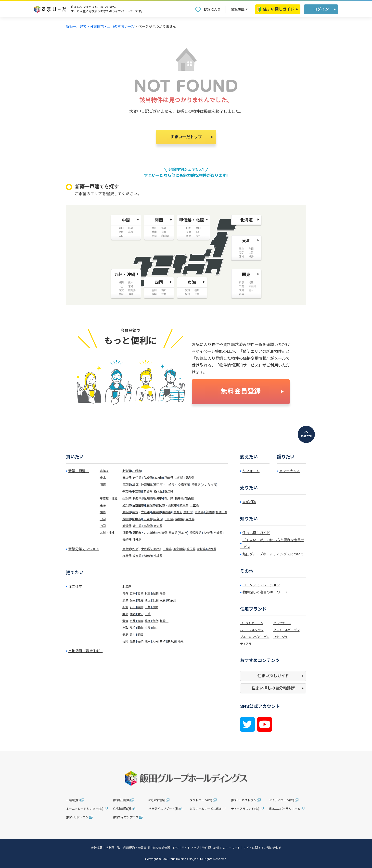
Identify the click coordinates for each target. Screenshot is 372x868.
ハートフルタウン (252, 630)
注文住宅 (75, 587)
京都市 (188, 512)
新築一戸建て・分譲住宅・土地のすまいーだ (100, 27)
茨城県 (148, 492)
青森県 (127, 478)
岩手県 (137, 478)
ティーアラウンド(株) (245, 809)
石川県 (169, 498)
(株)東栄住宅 (157, 800)
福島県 (190, 478)
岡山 (140, 628)
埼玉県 (196, 485)
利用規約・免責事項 (136, 848)
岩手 (133, 593)
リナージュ (280, 637)
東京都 (127, 485)
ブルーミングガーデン (255, 637)
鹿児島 (172, 642)
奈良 (155, 621)
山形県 (179, 478)
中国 (103, 519)
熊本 (148, 642)
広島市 (158, 519)
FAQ (176, 848)
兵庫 (148, 621)
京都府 (178, 512)
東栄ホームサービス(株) (205, 809)
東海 (103, 505)
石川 (133, 607)
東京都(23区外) (151, 549)
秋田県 (169, 478)
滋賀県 (199, 512)
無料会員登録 (241, 391)
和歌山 (164, 621)
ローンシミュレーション (261, 585)
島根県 (190, 519)
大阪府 (127, 512)
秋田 (148, 593)
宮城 (140, 593)
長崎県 (127, 540)
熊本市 (183, 533)
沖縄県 (137, 540)
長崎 (140, 642)
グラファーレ (282, 623)
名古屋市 (138, 505)
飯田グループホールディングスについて (273, 554)
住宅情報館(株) (123, 809)
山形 (155, 593)
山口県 (169, 519)
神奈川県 (147, 485)
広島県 (148, 519)
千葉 (155, 600)
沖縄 (180, 642)
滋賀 (125, 621)
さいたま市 (209, 485)
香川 (133, 635)
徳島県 (148, 526)
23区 (135, 485)
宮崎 (163, 642)
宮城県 (148, 478)
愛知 (140, 614)
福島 (163, 593)
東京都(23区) (131, 549)
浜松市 (172, 505)
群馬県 (169, 492)
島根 (133, 628)
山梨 (148, 607)
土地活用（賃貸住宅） (86, 651)
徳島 (125, 635)
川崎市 (170, 485)
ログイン (321, 9)
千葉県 (127, 492)
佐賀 (133, 642)
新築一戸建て (79, 471)
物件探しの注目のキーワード (265, 592)
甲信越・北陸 (109, 498)
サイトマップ (190, 848)
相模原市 (183, 485)
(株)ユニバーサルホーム (285, 809)
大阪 (140, 621)
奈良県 (210, 512)
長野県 (137, 498)
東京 (163, 600)
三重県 (194, 505)
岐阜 (125, 614)
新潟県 (148, 498)
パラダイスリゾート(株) (164, 809)
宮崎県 (218, 533)
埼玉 (148, 600)
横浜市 (158, 485)
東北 (103, 478)
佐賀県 (163, 533)
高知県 (158, 526)
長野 (155, 607)
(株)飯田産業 (121, 800)
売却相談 (249, 502)
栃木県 (158, 492)
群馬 (140, 600)
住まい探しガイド (276, 9)
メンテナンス (290, 471)
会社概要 (97, 848)
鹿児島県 (196, 533)
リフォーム (251, 471)
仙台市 (157, 478)
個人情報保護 (161, 848)
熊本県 (173, 533)
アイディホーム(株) (282, 800)
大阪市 (145, 512)
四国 (103, 526)
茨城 (125, 600)
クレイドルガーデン (286, 630)
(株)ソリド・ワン (77, 817)
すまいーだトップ (186, 137)
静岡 (133, 614)
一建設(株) (73, 800)
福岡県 (127, 533)
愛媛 (140, 635)
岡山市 (137, 519)
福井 (140, 607)
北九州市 (150, 533)
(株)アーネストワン (244, 800)
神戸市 (167, 512)
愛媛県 (127, 526)
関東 (103, 485)
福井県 (179, 498)
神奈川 (172, 600)
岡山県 (127, 519)
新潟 (125, 607)
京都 (133, 621)
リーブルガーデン (252, 623)
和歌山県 (221, 512)
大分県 (208, 533)
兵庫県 (157, 512)
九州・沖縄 (107, 533)
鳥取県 (180, 519)
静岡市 (161, 505)
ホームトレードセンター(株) (85, 809)
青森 (125, 593)
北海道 (104, 471)
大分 (155, 642)
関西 (103, 512)
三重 (148, 614)
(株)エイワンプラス (126, 817)
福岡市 (137, 533)
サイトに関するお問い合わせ (262, 848)
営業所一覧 (113, 848)
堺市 (135, 512)
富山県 (190, 498)
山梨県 (127, 498)
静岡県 (151, 505)
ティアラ (246, 644)
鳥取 (125, 628)
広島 (148, 628)
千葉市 (137, 492)
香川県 (137, 526)
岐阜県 (184, 505)
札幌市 (137, 471)
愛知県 (127, 505)
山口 (155, 628)
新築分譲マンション (84, 549)
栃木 (133, 600)
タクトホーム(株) (201, 800)
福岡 (125, 642)
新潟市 (157, 498)
